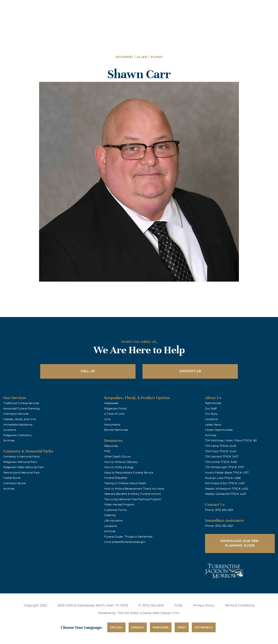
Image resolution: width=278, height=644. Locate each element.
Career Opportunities (219, 430)
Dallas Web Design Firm (161, 613)
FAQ (107, 451)
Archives (9, 441)
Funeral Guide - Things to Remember (128, 537)
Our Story (211, 414)
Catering (110, 515)
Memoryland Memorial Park (22, 473)
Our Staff (211, 409)
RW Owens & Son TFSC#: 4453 (225, 483)
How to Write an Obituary (121, 462)
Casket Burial (12, 478)
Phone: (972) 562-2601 (219, 510)
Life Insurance (113, 521)
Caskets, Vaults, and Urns (20, 419)
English (116, 627)
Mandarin (161, 627)
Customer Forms (116, 510)
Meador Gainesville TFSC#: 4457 (226, 494)
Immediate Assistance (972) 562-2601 (250, 6)
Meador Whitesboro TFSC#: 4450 (227, 489)
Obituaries (172, 6)
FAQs (179, 606)
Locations (148, 6)
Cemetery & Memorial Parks (22, 457)
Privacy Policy (204, 606)
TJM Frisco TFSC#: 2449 (220, 451)
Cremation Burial (14, 483)
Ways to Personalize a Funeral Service (129, 473)
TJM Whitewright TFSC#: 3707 (225, 467)
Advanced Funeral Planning (21, 409)
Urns (107, 419)
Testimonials (213, 403)
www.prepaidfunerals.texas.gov (125, 542)
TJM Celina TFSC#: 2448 (221, 446)
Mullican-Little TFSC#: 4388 (223, 478)
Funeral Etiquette (116, 478)
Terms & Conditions (240, 606)
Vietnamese (204, 627)
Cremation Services (16, 414)
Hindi (182, 627)
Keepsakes (111, 403)
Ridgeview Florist (116, 409)
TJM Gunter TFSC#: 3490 (221, 462)
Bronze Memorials (116, 430)
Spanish (138, 627)
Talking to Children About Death (125, 483)
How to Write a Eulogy (119, 467)
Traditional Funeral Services (21, 403)
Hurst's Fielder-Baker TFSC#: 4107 (227, 473)
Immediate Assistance (18, 425)
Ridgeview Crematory (18, 435)
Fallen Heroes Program (119, 505)
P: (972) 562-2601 (151, 606)
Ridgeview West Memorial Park (24, 467)
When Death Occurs (117, 457)
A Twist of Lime (114, 414)
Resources (111, 446)
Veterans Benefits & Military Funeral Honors (132, 494)
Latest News (213, 425)
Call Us (88, 371)
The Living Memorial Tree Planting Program (133, 499)
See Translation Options (203, 7)
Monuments (112, 425)
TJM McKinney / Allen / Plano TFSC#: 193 (231, 441)
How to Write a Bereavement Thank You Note (134, 489)
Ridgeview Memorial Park (20, 462)
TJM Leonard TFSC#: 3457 (222, 457)
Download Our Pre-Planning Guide (240, 543)
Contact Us (190, 371)
